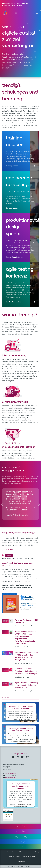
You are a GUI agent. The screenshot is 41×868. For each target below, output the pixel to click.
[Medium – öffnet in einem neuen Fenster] (27, 757)
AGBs (20, 852)
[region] (20, 504)
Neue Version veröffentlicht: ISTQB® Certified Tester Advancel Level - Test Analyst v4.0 (27, 656)
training (20, 841)
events (20, 846)
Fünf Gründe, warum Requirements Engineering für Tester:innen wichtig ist (26, 671)
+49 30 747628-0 (10, 774)
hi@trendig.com (22, 3)
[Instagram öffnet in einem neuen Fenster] (18, 757)
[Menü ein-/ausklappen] (37, 13)
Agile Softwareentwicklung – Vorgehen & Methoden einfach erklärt (26, 685)
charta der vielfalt (29, 857)
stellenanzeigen (10, 852)
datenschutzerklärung (32, 852)
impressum (22, 862)
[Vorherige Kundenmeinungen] (2, 504)
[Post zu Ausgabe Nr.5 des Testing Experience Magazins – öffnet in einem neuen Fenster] (20, 603)
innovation (20, 831)
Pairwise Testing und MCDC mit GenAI (27, 621)
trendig (21, 826)
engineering (20, 836)
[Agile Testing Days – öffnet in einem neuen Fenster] (20, 285)
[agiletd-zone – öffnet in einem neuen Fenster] (15, 558)
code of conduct (15, 857)
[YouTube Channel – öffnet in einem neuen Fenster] (23, 757)
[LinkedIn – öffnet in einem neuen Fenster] (14, 757)
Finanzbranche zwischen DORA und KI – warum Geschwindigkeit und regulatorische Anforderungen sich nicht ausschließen (26, 638)
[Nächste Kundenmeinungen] (39, 504)
